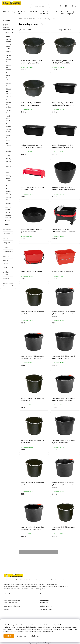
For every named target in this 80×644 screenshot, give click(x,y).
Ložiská (5, 267)
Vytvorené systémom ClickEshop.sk (40, 643)
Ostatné (9, 112)
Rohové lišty (9, 136)
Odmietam (35, 636)
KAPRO (8, 52)
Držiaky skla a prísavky (9, 179)
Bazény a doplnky (8, 208)
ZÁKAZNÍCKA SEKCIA (22, 13)
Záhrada (8, 204)
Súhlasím (9, 636)
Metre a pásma (9, 78)
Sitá (7, 172)
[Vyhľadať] (32, 6)
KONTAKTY (34, 12)
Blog (13, 12)
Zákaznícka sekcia (10, 602)
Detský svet (7, 247)
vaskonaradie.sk (8, 284)
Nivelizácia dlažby (9, 105)
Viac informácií (47, 632)
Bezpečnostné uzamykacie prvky (9, 44)
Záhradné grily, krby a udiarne (8, 215)
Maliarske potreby (9, 69)
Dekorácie (7, 234)
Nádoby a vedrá (9, 91)
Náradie (8, 98)
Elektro (5, 238)
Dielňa (7, 33)
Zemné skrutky (9, 193)
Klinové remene (6, 262)
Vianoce (6, 256)
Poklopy (8, 187)
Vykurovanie (7, 252)
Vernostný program (70, 13)
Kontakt (7, 610)
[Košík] (74, 6)
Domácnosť (7, 229)
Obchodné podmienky (12, 600)
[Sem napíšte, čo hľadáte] (42, 6)
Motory (7, 221)
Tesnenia (9, 168)
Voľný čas (7, 243)
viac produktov (26, 552)
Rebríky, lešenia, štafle (9, 118)
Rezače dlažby (9, 131)
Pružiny (7, 224)
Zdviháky (8, 198)
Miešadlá (9, 84)
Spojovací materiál (9, 144)
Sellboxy (6, 279)
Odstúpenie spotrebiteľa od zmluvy (49, 13)
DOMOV (6, 12)
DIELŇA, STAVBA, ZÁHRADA (6, 27)
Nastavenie (22, 636)
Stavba (7, 36)
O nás (62, 13)
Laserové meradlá (9, 59)
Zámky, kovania (9, 161)
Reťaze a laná (8, 125)
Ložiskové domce (6, 273)
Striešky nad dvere (9, 153)
